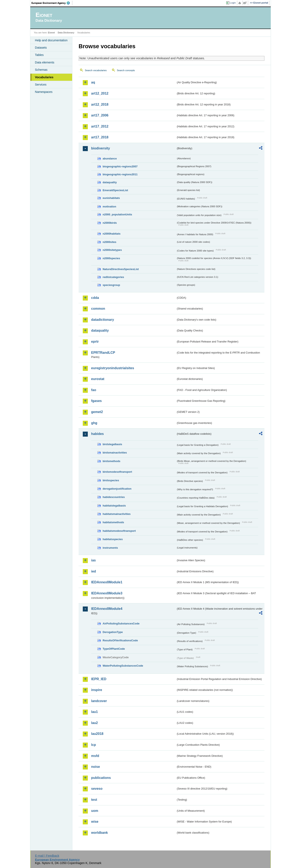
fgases (96, 401)
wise (95, 822)
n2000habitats (112, 234)
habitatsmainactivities (117, 514)
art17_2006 (100, 115)
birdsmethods (112, 461)
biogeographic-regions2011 (120, 174)
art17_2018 (100, 137)
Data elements (45, 62)
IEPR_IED (99, 679)
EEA (52, 3)
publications (101, 778)
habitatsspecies (113, 539)
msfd (95, 756)
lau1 (94, 712)
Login (233, 3)
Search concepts (126, 70)
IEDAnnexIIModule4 (107, 609)
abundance (110, 159)
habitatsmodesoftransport (119, 531)
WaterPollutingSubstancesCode (123, 666)
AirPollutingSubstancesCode (121, 624)
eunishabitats (111, 198)
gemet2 (97, 412)
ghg (94, 423)
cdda (95, 298)
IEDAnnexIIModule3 (107, 593)
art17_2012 (100, 126)
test (94, 800)
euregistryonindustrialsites (113, 368)
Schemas (41, 70)
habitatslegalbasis (114, 506)
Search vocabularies (96, 70)
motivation (109, 207)
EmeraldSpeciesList (115, 190)
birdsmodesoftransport (117, 472)
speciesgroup (111, 285)
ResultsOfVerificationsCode (120, 640)
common (98, 309)
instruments (110, 548)
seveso (97, 789)
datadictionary (103, 320)
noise (96, 767)
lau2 (94, 723)
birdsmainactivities (115, 453)
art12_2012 (100, 93)
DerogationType (113, 632)
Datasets (41, 48)
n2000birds (110, 223)
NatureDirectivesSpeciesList (121, 269)
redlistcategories (113, 277)
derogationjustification (117, 489)
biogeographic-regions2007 (120, 166)
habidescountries (114, 497)
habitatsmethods (113, 522)
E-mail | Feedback (47, 856)
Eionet (51, 33)
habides (97, 434)
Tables (39, 55)
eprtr (95, 342)
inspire (97, 690)
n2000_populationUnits (117, 214)
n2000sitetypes (112, 250)
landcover (99, 701)
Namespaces (44, 92)
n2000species (111, 258)
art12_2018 (100, 104)
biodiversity (101, 148)
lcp (94, 745)
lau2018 (97, 734)
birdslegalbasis (112, 444)
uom (95, 811)
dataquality (110, 182)
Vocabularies (44, 77)
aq (93, 82)
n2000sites (109, 242)
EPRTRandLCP (103, 353)
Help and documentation (51, 40)
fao (94, 390)
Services (41, 85)
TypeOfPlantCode (114, 649)
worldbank (99, 833)
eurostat (98, 379)
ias (93, 560)
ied (94, 571)
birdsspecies (111, 480)
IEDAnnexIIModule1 (107, 582)
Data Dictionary (66, 33)
